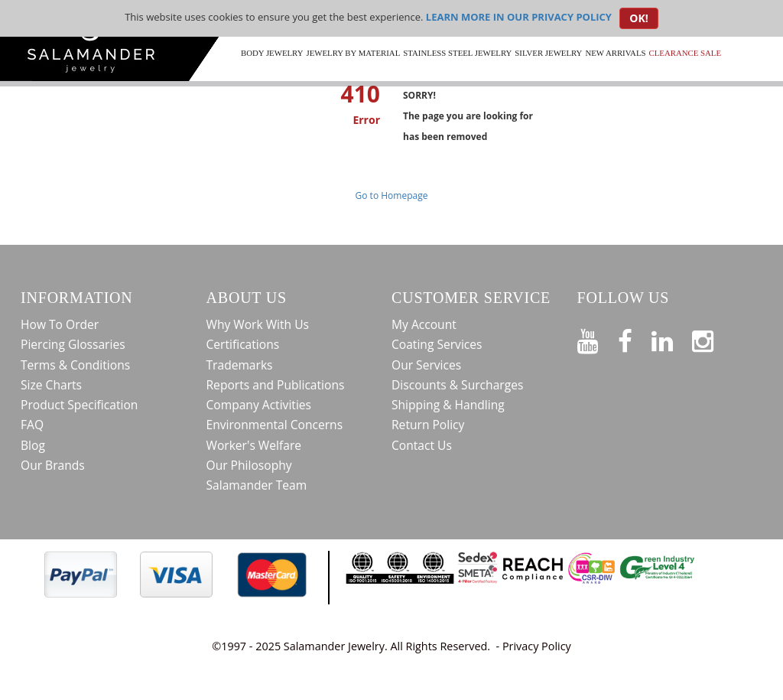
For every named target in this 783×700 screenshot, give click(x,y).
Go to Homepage (392, 195)
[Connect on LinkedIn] (672, 338)
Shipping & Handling (448, 405)
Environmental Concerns (275, 425)
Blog (33, 445)
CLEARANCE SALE (685, 53)
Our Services (426, 365)
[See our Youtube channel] (598, 338)
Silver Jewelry (548, 53)
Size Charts (51, 385)
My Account (424, 324)
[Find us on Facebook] (635, 338)
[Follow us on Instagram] (712, 338)
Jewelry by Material (353, 53)
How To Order (60, 324)
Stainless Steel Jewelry (457, 53)
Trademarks (240, 365)
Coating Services (437, 344)
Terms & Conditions (75, 365)
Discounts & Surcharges (457, 385)
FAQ (32, 425)
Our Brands (53, 465)
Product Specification (79, 405)
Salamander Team (257, 485)
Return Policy (428, 425)
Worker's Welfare (254, 445)
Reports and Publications (276, 385)
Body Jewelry (272, 53)
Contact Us (422, 445)
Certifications (243, 344)
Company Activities (259, 405)
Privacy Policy (537, 646)
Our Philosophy (249, 465)
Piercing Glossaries (73, 344)
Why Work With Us (258, 324)
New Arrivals (615, 53)
